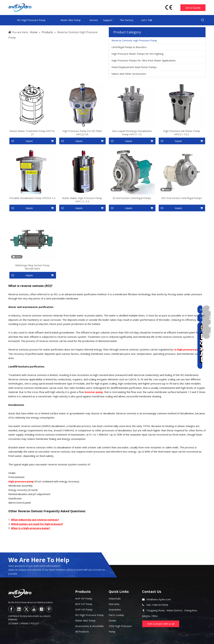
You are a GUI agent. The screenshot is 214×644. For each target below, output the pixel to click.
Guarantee (115, 609)
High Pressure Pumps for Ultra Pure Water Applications (144, 60)
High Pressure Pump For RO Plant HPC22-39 (82, 133)
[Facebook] (11, 609)
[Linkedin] (19, 609)
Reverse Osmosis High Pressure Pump (134, 40)
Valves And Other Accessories (129, 74)
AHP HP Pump (84, 598)
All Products (82, 631)
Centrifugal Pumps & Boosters (129, 47)
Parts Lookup (116, 615)
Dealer (113, 620)
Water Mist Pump (85, 620)
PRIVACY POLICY (30, 623)
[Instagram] (41, 609)
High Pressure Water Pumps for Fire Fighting (138, 54)
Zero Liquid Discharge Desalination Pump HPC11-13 (132, 133)
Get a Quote (193, 8)
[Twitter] (26, 609)
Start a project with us (161, 624)
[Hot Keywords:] (203, 20)
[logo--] (20, 593)
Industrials (115, 598)
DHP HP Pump (84, 609)
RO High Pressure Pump (89, 615)
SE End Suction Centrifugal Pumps (132, 198)
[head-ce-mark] (169, 7)
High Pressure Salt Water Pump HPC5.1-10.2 (182, 133)
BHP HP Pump (84, 604)
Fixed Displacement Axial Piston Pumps (134, 67)
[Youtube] (34, 609)
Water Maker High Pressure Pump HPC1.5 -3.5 (82, 200)
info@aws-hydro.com (159, 599)
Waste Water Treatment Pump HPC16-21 (32, 133)
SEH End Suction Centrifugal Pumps (182, 198)
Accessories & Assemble (89, 626)
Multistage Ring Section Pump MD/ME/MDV (32, 267)
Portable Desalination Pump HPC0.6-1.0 (32, 198)
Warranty (114, 604)
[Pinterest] (49, 609)
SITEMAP (13, 623)
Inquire (21, 141)
